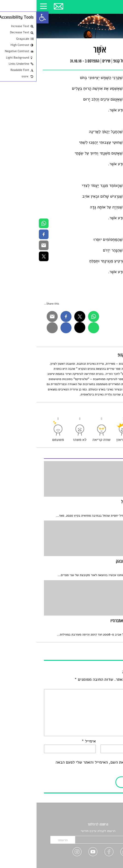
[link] (6, 17)
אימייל (52, 741)
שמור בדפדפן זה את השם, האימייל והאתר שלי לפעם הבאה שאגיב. (67, 766)
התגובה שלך (104, 686)
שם (111, 741)
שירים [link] (70, 62)
